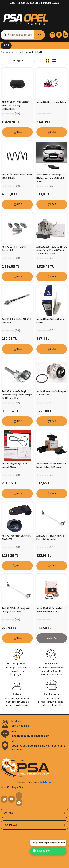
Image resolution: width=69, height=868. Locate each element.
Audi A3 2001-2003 (35, 52)
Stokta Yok (52, 638)
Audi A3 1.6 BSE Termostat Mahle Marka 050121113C (49, 610)
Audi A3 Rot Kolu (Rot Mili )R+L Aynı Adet (17, 321)
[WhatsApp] (19, 803)
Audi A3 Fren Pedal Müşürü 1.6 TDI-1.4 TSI (16, 538)
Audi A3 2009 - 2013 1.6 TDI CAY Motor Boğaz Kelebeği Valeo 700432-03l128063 (52, 250)
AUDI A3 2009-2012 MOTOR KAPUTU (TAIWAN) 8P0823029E (16, 106)
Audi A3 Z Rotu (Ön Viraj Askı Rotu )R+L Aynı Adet (50, 538)
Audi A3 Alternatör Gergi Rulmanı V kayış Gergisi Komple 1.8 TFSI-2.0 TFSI (17, 395)
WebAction (46, 782)
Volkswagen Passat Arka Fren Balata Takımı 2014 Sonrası (51, 465)
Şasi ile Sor (41, 851)
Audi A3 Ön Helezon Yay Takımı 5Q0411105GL (17, 176)
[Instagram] (4, 799)
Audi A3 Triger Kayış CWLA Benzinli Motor (15, 465)
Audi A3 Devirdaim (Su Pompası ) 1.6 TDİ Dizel (51, 393)
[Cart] (65, 35)
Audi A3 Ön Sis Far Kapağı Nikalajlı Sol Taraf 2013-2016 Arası (51, 178)
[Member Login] (59, 35)
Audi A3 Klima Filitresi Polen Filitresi (50, 321)
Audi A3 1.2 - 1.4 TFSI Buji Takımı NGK (14, 249)
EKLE (17, 132)
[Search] (23, 35)
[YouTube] (11, 799)
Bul (39, 35)
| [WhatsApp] (19, 796)
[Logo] (25, 19)
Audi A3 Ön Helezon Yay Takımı (51, 102)
